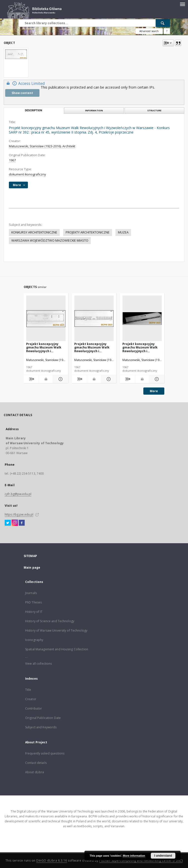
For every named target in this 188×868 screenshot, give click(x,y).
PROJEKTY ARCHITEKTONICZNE (88, 232)
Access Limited (25, 83)
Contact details (36, 763)
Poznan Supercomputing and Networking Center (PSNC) (141, 860)
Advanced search (149, 31)
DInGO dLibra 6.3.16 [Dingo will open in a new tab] (52, 860)
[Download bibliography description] (31, 379)
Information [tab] (94, 110)
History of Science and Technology (50, 621)
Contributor (34, 708)
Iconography (34, 640)
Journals (31, 593)
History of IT (34, 612)
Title (28, 690)
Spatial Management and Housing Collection (57, 649)
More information (134, 856)
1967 (12, 160)
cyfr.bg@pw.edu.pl (18, 494)
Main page (32, 568)
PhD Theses (33, 602)
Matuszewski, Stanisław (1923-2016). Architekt (42, 146)
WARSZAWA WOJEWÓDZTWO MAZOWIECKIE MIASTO (50, 241)
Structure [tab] (154, 110)
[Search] (163, 23)
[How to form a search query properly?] (167, 31)
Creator (31, 699)
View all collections (38, 664)
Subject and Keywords (41, 727)
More (154, 391)
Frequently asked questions (45, 753)
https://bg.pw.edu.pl (19, 514)
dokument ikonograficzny (27, 174)
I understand (163, 856)
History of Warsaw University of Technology (56, 630)
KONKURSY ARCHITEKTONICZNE (34, 232)
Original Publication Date (43, 718)
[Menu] (182, 4)
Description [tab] (34, 110)
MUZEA (123, 232)
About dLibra (35, 772)
